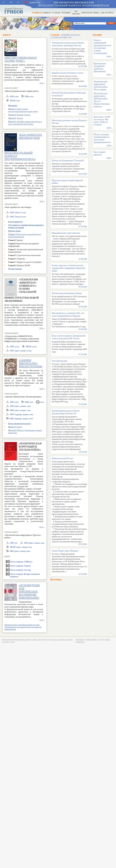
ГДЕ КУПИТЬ (107, 13)
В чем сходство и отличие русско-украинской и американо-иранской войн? (69, 275)
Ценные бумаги (19, 115)
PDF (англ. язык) (21, 351)
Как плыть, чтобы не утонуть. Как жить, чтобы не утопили (102, 121)
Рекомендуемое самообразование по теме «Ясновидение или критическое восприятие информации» (23, 627)
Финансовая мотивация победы (69, 299)
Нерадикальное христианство (69, 245)
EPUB (15, 101)
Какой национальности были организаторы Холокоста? (69, 430)
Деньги (16, 118)
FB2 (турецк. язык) (21, 419)
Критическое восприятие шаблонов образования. (100, 67)
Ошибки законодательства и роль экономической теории (25, 123)
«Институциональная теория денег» (21, 59)
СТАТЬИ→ (56, 35)
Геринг (20, 566)
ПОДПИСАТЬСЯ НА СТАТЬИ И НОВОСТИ (65, 36)
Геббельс (21, 562)
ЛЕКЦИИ (66, 13)
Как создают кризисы (100, 153)
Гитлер (20, 570)
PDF (14, 96)
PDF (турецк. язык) (22, 414)
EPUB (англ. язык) (21, 547)
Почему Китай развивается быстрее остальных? (69, 102)
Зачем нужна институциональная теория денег (23, 110)
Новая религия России (69, 500)
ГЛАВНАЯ (37, 13)
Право (15, 427)
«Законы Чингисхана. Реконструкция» (31, 363)
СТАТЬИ (56, 13)
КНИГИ (47, 13)
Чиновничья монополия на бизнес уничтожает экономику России (69, 54)
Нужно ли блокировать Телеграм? (69, 166)
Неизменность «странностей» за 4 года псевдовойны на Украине (69, 320)
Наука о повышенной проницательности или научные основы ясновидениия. (103, 47)
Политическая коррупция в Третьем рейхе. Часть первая (101, 86)
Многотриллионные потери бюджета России (69, 136)
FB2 (29, 96)
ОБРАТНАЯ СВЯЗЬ (90, 13)
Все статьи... (56, 579)
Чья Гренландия (69, 382)
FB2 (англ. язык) (20, 410)
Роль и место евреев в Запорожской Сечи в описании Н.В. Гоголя (69, 344)
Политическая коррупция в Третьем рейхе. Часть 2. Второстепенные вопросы (102, 100)
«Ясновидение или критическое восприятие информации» (29, 591)
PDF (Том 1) (18, 213)
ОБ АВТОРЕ (76, 13)
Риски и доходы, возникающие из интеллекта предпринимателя (102, 138)
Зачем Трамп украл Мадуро (69, 561)
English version (33, 3)
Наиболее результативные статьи (69, 79)
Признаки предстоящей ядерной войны (69, 202)
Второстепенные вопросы (25, 574)
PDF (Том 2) (18, 217)
